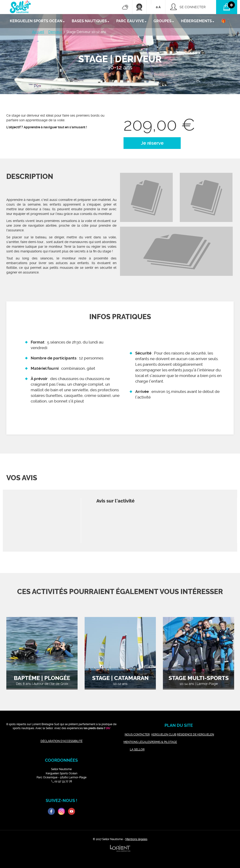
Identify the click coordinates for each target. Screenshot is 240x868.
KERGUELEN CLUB (164, 735)
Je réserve (152, 143)
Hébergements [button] (198, 21)
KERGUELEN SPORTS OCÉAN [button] (37, 21)
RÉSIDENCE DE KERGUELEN (195, 735)
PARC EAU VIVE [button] (131, 21)
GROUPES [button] (164, 21)
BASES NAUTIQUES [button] (90, 21)
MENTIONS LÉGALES (137, 742)
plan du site (179, 725)
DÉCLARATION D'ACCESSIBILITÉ (62, 741)
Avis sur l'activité (115, 501)
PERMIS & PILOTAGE (164, 742)
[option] (146, 197)
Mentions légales (136, 839)
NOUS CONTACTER (137, 735)
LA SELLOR (137, 750)
